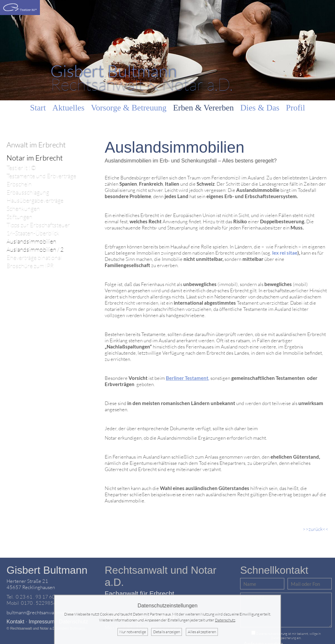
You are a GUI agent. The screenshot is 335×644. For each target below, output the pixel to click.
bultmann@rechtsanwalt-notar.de (41, 612)
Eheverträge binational (34, 258)
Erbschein (19, 184)
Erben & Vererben (203, 108)
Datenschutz (225, 620)
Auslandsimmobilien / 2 (35, 250)
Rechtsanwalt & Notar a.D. (141, 77)
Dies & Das (260, 108)
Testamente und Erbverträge (41, 176)
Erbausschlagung (28, 192)
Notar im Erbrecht (35, 158)
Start (38, 108)
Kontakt (15, 622)
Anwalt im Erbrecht (36, 145)
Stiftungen (19, 217)
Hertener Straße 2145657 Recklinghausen (31, 584)
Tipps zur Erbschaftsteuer (38, 225)
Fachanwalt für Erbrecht (139, 594)
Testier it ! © (21, 168)
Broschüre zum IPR (30, 266)
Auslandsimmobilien (31, 241)
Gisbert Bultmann (47, 570)
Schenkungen (23, 209)
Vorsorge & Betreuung (129, 108)
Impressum (42, 622)
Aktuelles (68, 108)
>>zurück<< (316, 529)
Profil (295, 108)
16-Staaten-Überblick (33, 233)
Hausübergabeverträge (35, 201)
